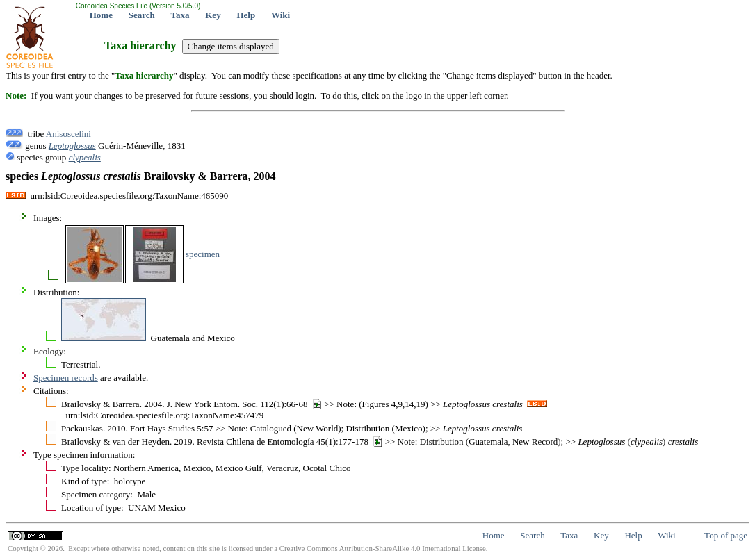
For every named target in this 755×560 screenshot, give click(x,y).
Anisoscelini (68, 134)
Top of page (726, 535)
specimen (203, 254)
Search (142, 15)
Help (246, 15)
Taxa (180, 15)
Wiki (281, 15)
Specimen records (66, 378)
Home (101, 15)
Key (213, 15)
